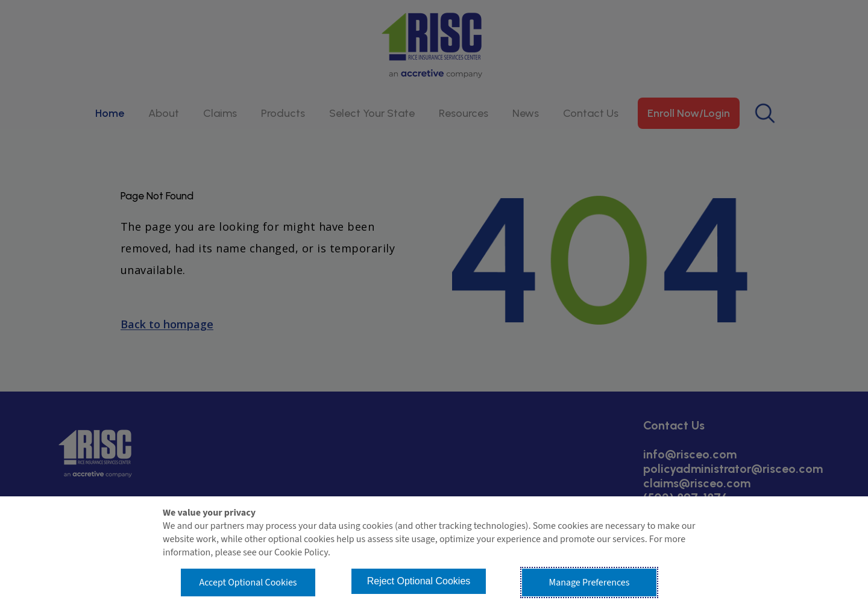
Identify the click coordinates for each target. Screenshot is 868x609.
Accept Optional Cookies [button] (248, 582)
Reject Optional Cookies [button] (419, 581)
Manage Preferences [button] (590, 582)
